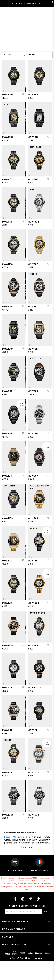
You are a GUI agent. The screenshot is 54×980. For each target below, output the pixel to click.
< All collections (12, 21)
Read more (27, 847)
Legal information (14, 945)
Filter (32, 55)
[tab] (27, 922)
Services (8, 937)
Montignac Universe (15, 922)
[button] (23, 94)
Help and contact (14, 929)
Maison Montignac (14, 837)
